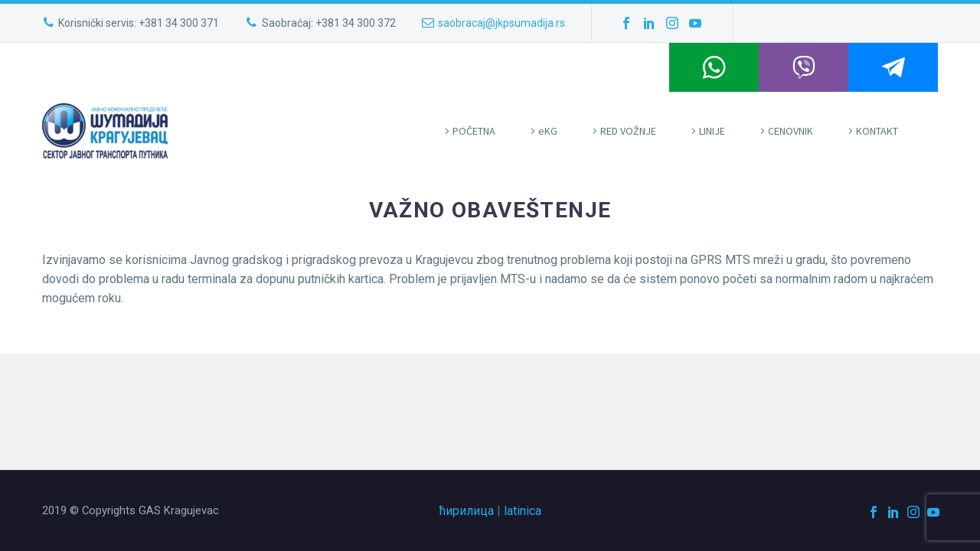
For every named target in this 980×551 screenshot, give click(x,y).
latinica (523, 511)
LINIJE (712, 131)
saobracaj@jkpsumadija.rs (501, 23)
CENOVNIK (791, 131)
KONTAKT (877, 131)
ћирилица (467, 511)
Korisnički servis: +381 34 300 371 (139, 23)
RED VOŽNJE (628, 131)
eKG (548, 131)
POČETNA (474, 131)
